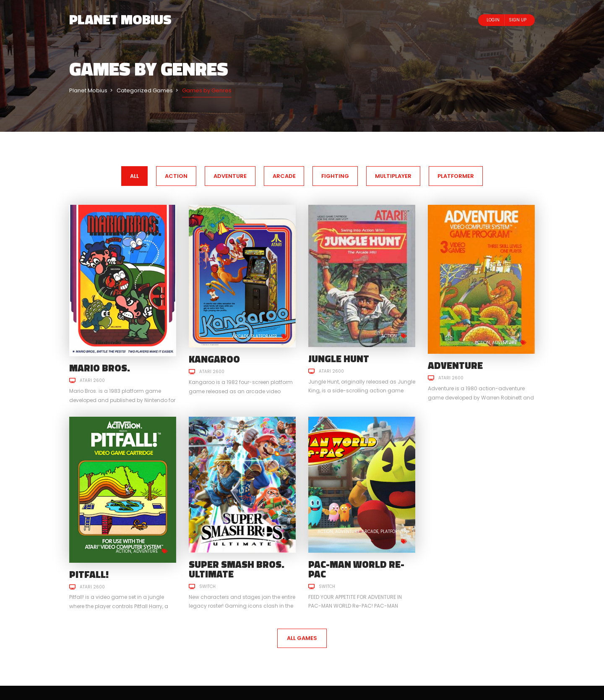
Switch (207, 586)
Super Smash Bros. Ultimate (237, 569)
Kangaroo (214, 359)
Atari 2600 (92, 380)
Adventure (504, 343)
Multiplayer (264, 542)
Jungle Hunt (339, 359)
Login (493, 20)
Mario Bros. (100, 368)
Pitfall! (89, 574)
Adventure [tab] (230, 176)
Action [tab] (176, 176)
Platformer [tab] (456, 176)
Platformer (264, 336)
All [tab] (134, 176)
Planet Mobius (120, 19)
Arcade (240, 336)
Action (389, 336)
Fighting (238, 542)
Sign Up (518, 20)
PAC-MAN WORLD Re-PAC (356, 569)
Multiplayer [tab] (393, 176)
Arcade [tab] (284, 176)
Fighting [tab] (335, 176)
